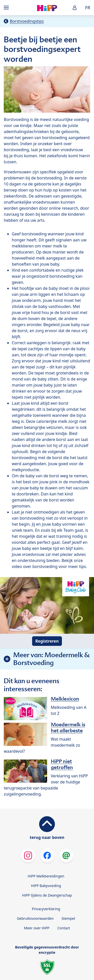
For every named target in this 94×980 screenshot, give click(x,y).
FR (88, 8)
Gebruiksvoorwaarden (35, 918)
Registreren (47, 641)
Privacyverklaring (46, 909)
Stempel (68, 918)
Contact (64, 928)
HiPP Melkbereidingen (46, 876)
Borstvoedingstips (27, 21)
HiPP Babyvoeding (46, 886)
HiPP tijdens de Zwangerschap (47, 895)
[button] (75, 8)
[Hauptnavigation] (7, 8)
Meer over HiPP (37, 928)
